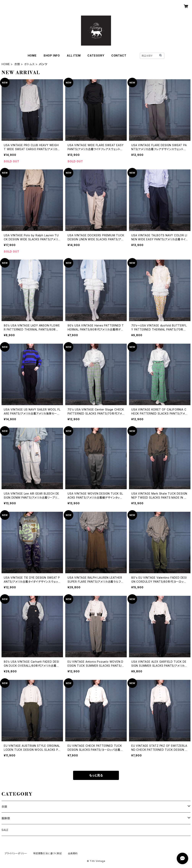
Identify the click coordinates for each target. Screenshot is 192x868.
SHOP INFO (52, 55)
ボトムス (29, 64)
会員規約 (73, 853)
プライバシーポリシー (16, 853)
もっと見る (96, 775)
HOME (32, 55)
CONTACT (119, 55)
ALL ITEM (74, 55)
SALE (5, 830)
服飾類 (6, 818)
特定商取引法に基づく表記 (48, 853)
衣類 (17, 64)
